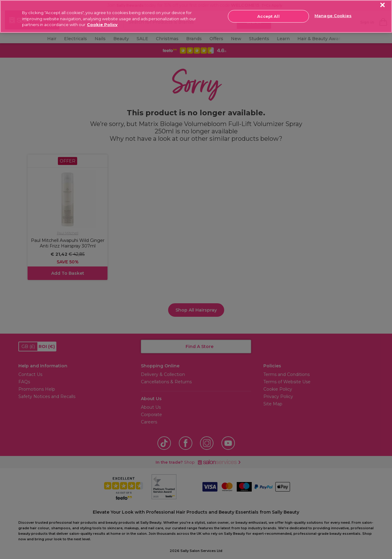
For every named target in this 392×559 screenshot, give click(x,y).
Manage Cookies (333, 16)
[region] (196, 16)
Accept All (268, 16)
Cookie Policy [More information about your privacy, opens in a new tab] (102, 25)
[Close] (383, 5)
